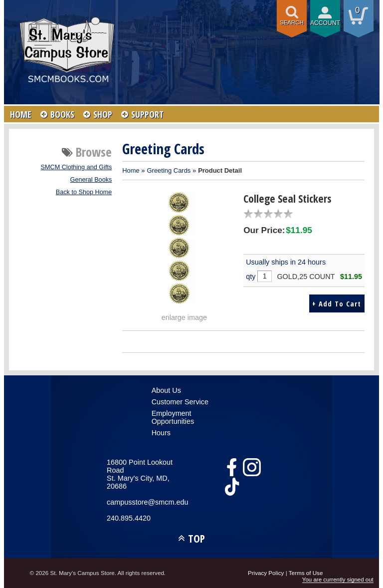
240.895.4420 (129, 518)
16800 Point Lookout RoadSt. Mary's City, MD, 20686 (140, 474)
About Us (166, 390)
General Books (91, 180)
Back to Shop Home (84, 192)
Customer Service (180, 402)
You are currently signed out (338, 580)
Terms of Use (306, 573)
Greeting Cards (169, 170)
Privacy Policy (266, 573)
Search (292, 22)
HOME (21, 114)
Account (325, 23)
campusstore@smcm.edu (147, 502)
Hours (161, 433)
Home (131, 170)
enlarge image (184, 317)
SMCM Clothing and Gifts (77, 167)
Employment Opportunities (173, 417)
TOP (196, 538)
